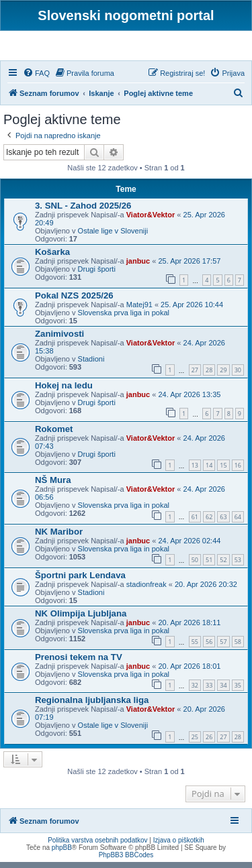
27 (195, 376)
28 (209, 376)
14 (209, 471)
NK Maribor (59, 538)
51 (209, 566)
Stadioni (91, 365)
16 (238, 471)
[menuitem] (36, 79)
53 (238, 566)
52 (223, 566)
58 (238, 648)
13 (195, 471)
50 (195, 566)
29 (223, 376)
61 (195, 523)
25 (195, 743)
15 (223, 471)
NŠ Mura (53, 487)
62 (209, 523)
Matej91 (139, 311)
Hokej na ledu (64, 391)
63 (223, 523)
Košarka (52, 258)
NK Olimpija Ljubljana (81, 619)
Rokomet (54, 435)
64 (238, 523)
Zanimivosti (59, 340)
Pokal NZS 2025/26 (74, 302)
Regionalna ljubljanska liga (92, 707)
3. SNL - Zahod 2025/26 (83, 212)
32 (195, 691)
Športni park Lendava (80, 581)
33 (209, 691)
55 (195, 648)
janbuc (138, 267)
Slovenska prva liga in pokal (124, 319)
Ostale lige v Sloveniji (113, 237)
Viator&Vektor (151, 221)
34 (223, 691)
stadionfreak (146, 590)
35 (238, 691)
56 (209, 648)
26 (209, 743)
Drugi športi (97, 275)
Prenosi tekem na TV (79, 663)
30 (238, 376)
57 (223, 648)
